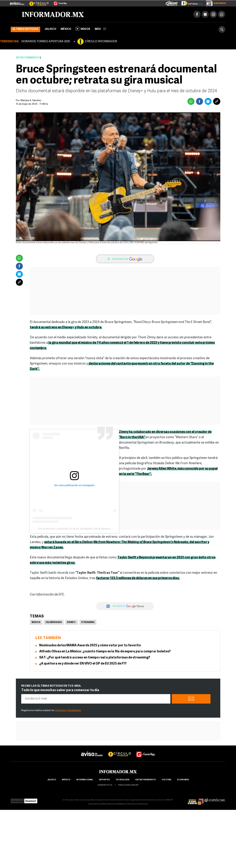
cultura (166, 780)
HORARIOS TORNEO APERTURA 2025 (46, 42)
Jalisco (50, 29)
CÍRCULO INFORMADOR (101, 42)
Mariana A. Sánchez (31, 100)
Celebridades (54, 622)
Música (36, 622)
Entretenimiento (28, 58)
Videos (83, 29)
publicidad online (128, 785)
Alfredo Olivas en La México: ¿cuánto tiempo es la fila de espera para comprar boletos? (105, 652)
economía (183, 780)
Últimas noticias (25, 29)
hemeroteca (105, 785)
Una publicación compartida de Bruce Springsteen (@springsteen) (74, 529)
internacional (85, 780)
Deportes (104, 780)
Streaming (88, 622)
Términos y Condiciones (68, 710)
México (66, 29)
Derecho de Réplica (116, 804)
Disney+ (72, 622)
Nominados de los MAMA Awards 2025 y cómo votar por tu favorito (90, 646)
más (100, 29)
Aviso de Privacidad (97, 804)
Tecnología (123, 780)
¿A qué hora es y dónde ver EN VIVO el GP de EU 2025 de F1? (83, 664)
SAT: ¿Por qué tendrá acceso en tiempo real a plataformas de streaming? (95, 658)
